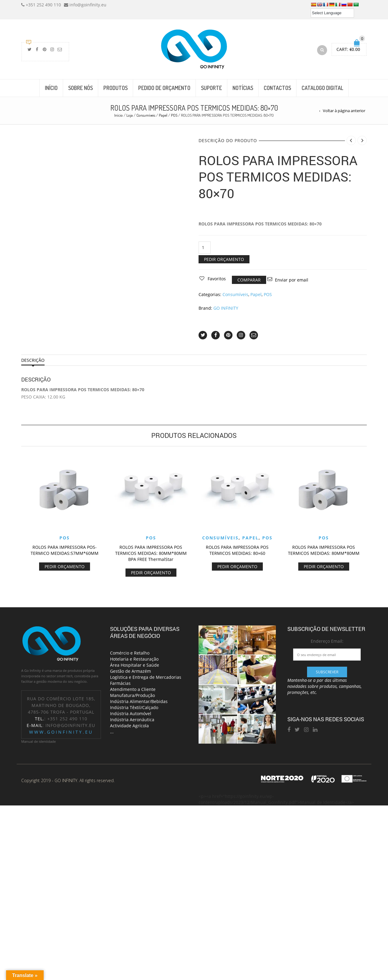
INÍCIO (51, 88)
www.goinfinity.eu (61, 732)
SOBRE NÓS (80, 88)
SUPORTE (211, 88)
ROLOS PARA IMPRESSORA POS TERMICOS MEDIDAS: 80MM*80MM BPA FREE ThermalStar (151, 553)
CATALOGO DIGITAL (322, 88)
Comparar (249, 280)
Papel (163, 115)
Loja (130, 115)
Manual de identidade (38, 741)
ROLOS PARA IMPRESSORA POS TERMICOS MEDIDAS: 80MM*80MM (324, 550)
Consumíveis (146, 115)
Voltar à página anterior (344, 111)
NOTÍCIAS (243, 88)
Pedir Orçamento (224, 259)
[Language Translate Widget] (332, 13)
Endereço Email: (327, 641)
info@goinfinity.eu (70, 725)
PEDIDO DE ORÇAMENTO (164, 88)
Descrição (33, 360)
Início (119, 115)
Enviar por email (292, 280)
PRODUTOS (115, 88)
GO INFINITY (226, 308)
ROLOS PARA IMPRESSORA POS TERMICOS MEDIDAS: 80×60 (237, 550)
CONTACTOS (277, 88)
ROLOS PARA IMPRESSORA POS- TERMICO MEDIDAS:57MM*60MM (65, 550)
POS (174, 115)
